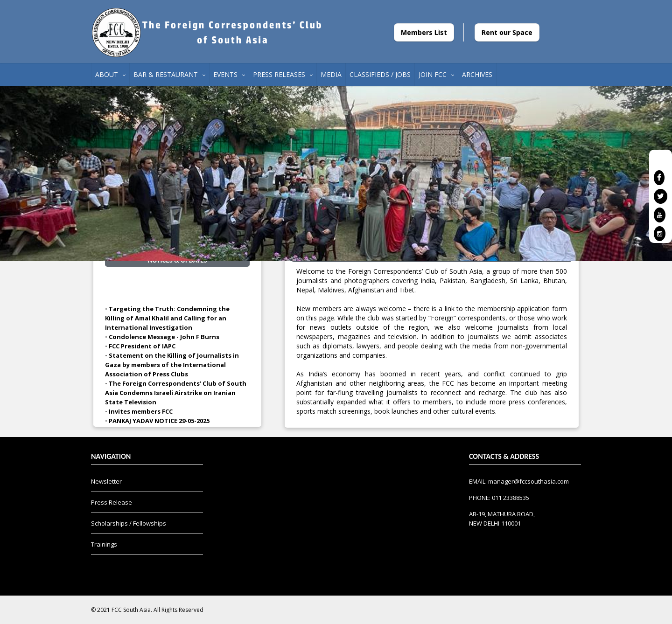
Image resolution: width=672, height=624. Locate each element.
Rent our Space (507, 32)
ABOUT (110, 74)
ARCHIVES (477, 74)
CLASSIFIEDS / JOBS (380, 74)
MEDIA (331, 74)
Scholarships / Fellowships (129, 523)
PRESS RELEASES (283, 74)
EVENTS (229, 74)
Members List (424, 32)
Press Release (112, 502)
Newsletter (106, 481)
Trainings (104, 544)
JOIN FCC (436, 74)
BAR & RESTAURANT (169, 74)
